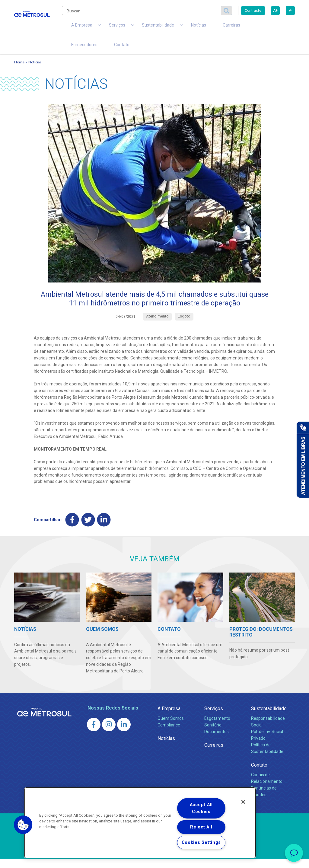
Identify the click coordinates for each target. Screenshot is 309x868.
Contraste (253, 11)
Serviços (214, 718)
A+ (275, 11)
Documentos (217, 741)
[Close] (243, 802)
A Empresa (169, 718)
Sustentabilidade (269, 718)
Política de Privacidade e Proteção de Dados (154, 859)
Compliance (169, 734)
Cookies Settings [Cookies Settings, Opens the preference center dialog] (201, 842)
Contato (76, 51)
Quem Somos (171, 728)
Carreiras (202, 27)
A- (290, 11)
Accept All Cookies (201, 808)
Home (19, 71)
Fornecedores (235, 27)
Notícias (176, 27)
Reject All (201, 827)
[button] (23, 825)
